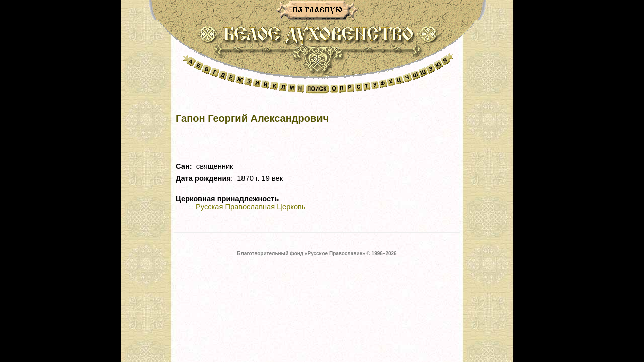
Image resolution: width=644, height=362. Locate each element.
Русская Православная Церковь (251, 207)
